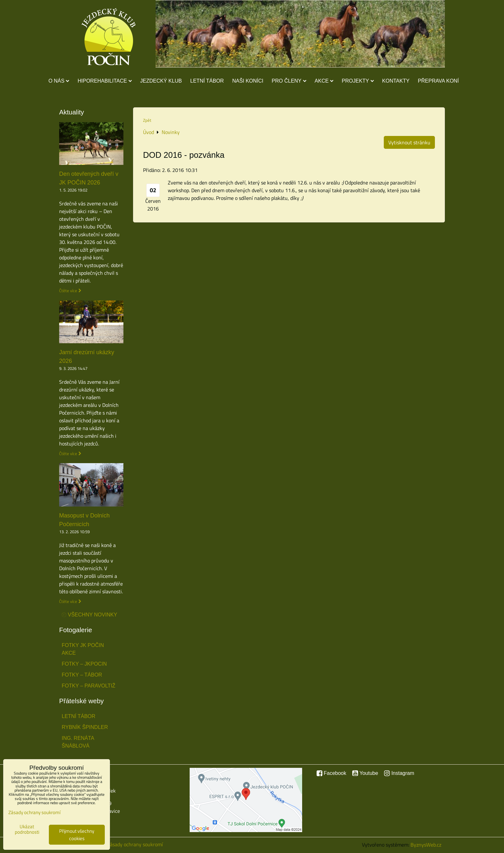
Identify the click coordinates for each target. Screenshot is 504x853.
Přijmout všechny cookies (77, 835)
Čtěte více (68, 291)
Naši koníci (248, 81)
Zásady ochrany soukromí (135, 844)
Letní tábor (207, 81)
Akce (324, 81)
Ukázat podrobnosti (27, 829)
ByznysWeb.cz (426, 845)
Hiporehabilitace (105, 81)
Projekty (358, 81)
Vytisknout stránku (409, 142)
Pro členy (289, 81)
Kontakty (396, 81)
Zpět (147, 120)
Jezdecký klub (161, 81)
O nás (59, 81)
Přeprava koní (438, 81)
